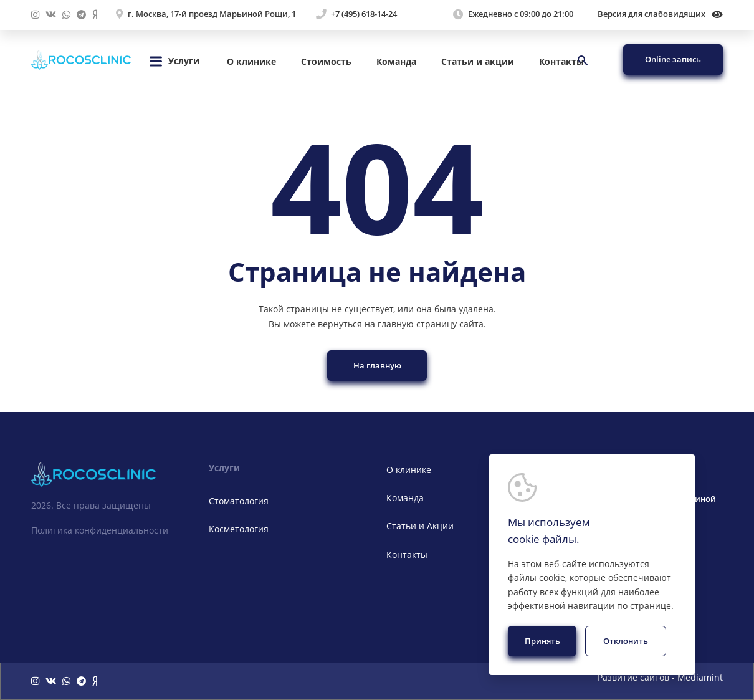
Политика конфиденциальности (100, 530)
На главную (377, 365)
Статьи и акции (478, 61)
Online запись (673, 59)
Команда (396, 61)
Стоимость (326, 61)
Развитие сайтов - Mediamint (660, 678)
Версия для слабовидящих (660, 14)
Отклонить (626, 641)
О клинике (251, 61)
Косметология (239, 529)
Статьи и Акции (420, 526)
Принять (542, 641)
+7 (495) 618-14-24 (364, 14)
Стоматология (239, 501)
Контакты (561, 61)
